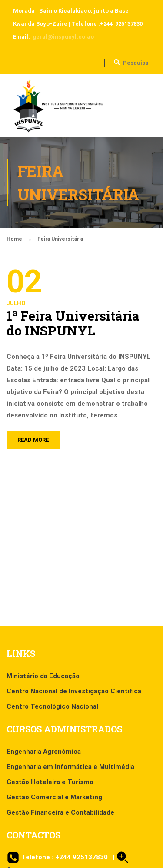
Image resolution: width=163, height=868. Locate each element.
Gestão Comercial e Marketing (54, 797)
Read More (33, 440)
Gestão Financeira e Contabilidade (60, 812)
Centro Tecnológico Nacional (52, 706)
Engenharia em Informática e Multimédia (70, 767)
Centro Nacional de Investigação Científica (74, 691)
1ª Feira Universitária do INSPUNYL (73, 323)
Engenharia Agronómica (44, 752)
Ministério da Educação (43, 676)
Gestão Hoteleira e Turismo (50, 782)
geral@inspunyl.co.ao (63, 37)
